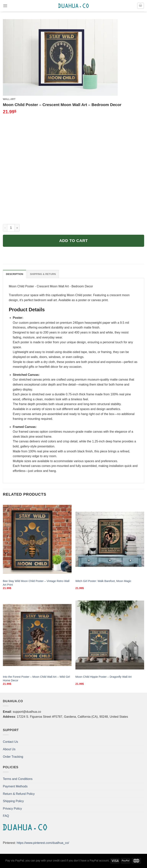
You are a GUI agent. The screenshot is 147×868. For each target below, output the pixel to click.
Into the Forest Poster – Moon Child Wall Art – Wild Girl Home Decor (36, 679)
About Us (9, 749)
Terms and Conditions (18, 779)
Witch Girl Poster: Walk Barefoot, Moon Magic (103, 581)
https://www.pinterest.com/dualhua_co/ (43, 843)
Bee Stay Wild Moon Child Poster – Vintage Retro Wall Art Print (36, 583)
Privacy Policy (12, 809)
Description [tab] (15, 274)
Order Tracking (13, 757)
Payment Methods (15, 786)
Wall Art (9, 99)
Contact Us (10, 742)
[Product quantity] (11, 228)
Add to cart (73, 241)
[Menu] (5, 6)
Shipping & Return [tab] (43, 274)
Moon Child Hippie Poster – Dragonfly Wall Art (104, 677)
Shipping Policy (13, 801)
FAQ (6, 816)
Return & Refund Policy (19, 794)
